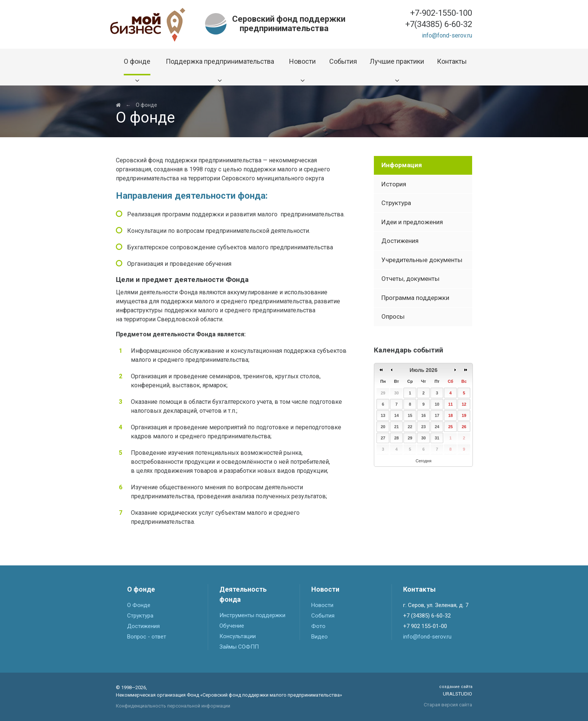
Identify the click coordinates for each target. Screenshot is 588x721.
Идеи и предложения (412, 222)
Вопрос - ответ (147, 637)
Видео (319, 637)
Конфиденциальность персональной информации (173, 706)
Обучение (232, 626)
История (394, 184)
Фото (318, 626)
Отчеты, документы (410, 279)
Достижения (400, 241)
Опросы (393, 316)
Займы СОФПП (239, 647)
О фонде (146, 105)
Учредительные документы (422, 260)
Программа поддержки (415, 298)
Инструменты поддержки (252, 615)
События (323, 616)
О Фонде (139, 605)
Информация (402, 165)
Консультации (238, 636)
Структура (396, 203)
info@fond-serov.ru (447, 35)
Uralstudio (456, 690)
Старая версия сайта (448, 705)
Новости (322, 605)
